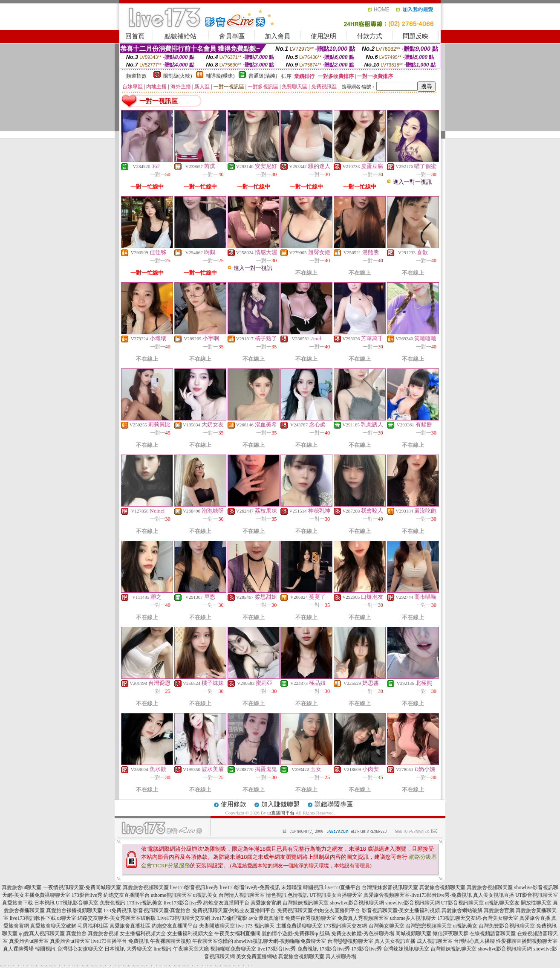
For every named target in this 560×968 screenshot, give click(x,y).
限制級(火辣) (178, 76)
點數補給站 (180, 36)
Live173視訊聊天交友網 (184, 918)
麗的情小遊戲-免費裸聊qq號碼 (296, 933)
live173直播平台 (343, 887)
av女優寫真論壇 (266, 918)
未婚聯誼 (292, 887)
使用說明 (323, 36)
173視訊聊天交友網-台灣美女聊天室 (478, 918)
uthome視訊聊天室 (171, 895)
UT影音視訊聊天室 (537, 895)
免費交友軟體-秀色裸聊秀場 (363, 933)
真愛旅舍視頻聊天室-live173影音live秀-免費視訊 (418, 895)
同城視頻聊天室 (413, 933)
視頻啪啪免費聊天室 (233, 949)
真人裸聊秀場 (18, 949)
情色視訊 (276, 895)
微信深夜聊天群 (450, 933)
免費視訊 (139, 941)
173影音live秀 (87, 895)
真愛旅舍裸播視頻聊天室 (74, 910)
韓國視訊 (313, 887)
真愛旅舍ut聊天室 (22, 887)
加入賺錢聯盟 (280, 804)
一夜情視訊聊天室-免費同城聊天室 (82, 887)
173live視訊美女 (144, 903)
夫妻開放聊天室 (217, 926)
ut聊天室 (67, 918)
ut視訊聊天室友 (502, 903)
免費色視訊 (113, 903)
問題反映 (416, 36)
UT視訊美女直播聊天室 (336, 895)
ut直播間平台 (281, 813)
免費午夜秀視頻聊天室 (311, 918)
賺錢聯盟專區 (334, 804)
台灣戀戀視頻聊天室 (429, 926)
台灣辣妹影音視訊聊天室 (390, 887)
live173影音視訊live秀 (194, 887)
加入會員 (277, 36)
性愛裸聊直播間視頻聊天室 (527, 941)
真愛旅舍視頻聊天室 (146, 887)
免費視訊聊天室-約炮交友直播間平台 (234, 910)
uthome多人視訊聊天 (413, 918)
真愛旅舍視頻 (103, 933)
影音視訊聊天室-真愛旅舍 (162, 910)
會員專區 (232, 36)
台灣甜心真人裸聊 (474, 941)
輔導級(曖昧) (220, 76)
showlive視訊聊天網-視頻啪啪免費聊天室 (280, 941)
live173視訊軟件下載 (33, 918)
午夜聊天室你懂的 (213, 941)
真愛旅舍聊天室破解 (53, 926)
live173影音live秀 (183, 903)
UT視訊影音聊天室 (77, 903)
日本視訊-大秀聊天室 (128, 949)
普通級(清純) (263, 76)
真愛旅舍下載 (17, 903)
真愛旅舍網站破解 (462, 910)
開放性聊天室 (536, 903)
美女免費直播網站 (257, 956)
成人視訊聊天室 (435, 941)
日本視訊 (44, 903)
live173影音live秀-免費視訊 (250, 887)
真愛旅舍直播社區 (130, 926)
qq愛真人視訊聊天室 (42, 933)
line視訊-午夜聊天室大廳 (181, 949)
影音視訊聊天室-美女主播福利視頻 (401, 910)
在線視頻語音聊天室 (493, 933)
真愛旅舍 (76, 933)
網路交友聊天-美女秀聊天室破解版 (117, 918)
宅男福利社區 (93, 926)
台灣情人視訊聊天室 (242, 895)
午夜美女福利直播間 (237, 933)
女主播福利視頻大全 (143, 933)
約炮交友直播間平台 (127, 895)
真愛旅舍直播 (535, 918)
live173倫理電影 (229, 918)
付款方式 (369, 36)
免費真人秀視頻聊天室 (363, 918)
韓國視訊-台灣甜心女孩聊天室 (69, 949)
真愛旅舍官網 (266, 903)
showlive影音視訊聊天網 (357, 903)
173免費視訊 (118, 910)
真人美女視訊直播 (494, 895)
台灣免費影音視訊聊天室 (507, 926)
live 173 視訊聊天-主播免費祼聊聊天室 (279, 926)
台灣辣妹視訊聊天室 (306, 903)
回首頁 (135, 36)
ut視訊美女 (205, 895)
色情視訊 (298, 895)
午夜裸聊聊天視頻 (170, 941)
